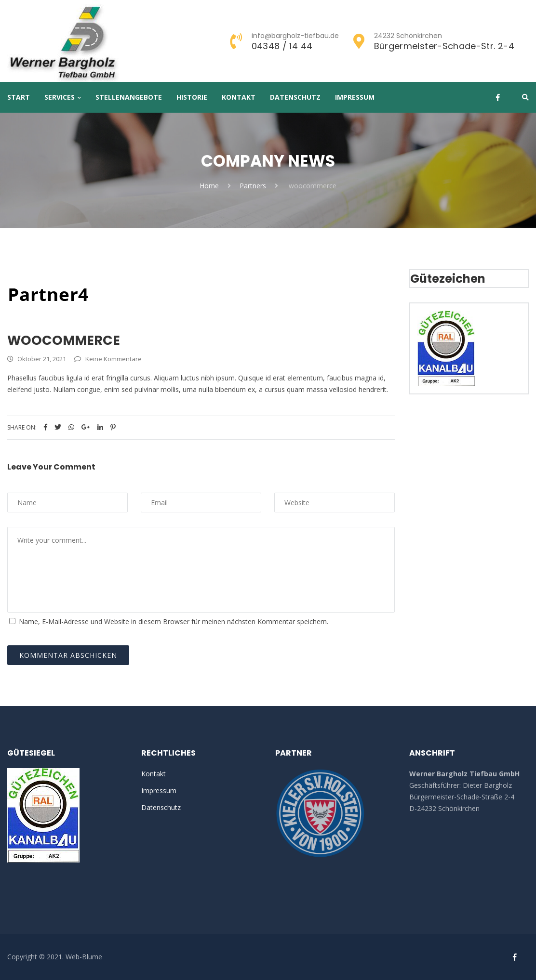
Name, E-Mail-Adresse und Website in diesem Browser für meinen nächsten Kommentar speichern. (174, 621)
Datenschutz (295, 97)
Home (209, 186)
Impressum (355, 97)
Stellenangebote (129, 97)
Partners (253, 186)
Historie (192, 97)
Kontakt (239, 97)
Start (19, 97)
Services (60, 97)
